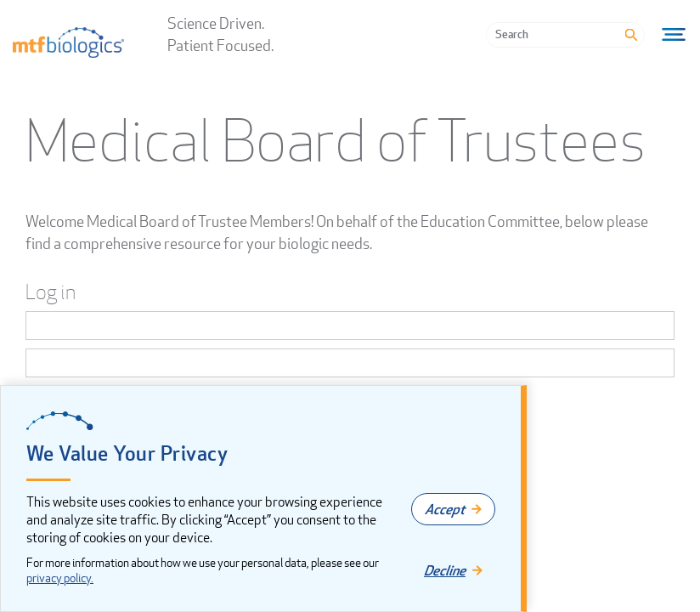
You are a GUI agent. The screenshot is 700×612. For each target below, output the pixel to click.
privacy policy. (60, 578)
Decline (445, 570)
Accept (445, 509)
